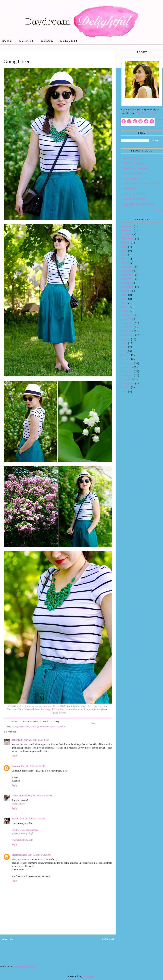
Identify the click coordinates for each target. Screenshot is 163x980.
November (126, 231)
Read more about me (148, 113)
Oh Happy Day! (134, 173)
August (125, 243)
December (126, 227)
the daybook (132, 179)
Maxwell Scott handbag (37, 709)
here (45, 706)
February (126, 267)
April (124, 259)
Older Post (108, 939)
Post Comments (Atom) (24, 967)
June (124, 251)
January (126, 271)
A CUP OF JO (132, 158)
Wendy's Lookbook (136, 168)
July (124, 247)
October (126, 235)
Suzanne (16, 766)
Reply (14, 756)
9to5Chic (130, 189)
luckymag (34, 727)
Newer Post (8, 939)
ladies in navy (18, 804)
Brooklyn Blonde (135, 199)
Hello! (128, 102)
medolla (56, 727)
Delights (69, 41)
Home (7, 41)
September (127, 239)
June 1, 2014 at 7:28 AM (40, 855)
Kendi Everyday (134, 163)
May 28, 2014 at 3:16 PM (40, 796)
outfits (63, 727)
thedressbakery (19, 855)
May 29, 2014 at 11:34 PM (33, 819)
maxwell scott (46, 727)
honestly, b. (17, 740)
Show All (159, 211)
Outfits (27, 41)
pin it (93, 723)
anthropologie (18, 727)
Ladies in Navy (19, 796)
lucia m (15, 819)
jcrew (27, 727)
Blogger (89, 977)
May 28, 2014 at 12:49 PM (37, 740)
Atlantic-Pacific (136, 194)
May (123, 255)
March (124, 263)
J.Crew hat (58, 709)
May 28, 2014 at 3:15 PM (33, 766)
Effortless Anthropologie (141, 184)
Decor (47, 41)
